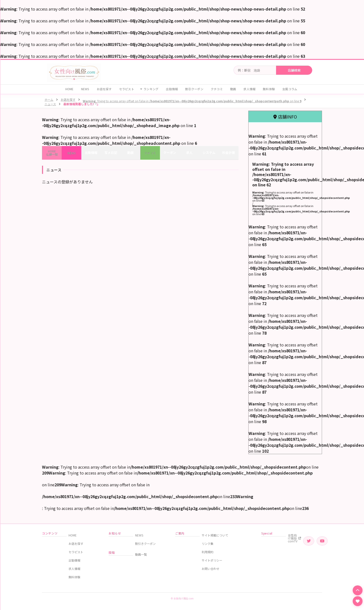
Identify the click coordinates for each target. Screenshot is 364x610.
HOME (70, 89)
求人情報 (249, 89)
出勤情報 (172, 89)
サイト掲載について (215, 535)
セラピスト (127, 89)
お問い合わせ (210, 569)
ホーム (49, 99)
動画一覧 (141, 554)
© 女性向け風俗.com (182, 598)
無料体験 (269, 89)
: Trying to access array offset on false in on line (192, 101)
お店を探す (104, 89)
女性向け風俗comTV (294, 538)
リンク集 (208, 543)
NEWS (85, 89)
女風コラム (290, 89)
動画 (233, 89)
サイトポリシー (212, 560)
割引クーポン (194, 89)
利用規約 (208, 552)
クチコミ (217, 89)
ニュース (50, 104)
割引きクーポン (145, 543)
